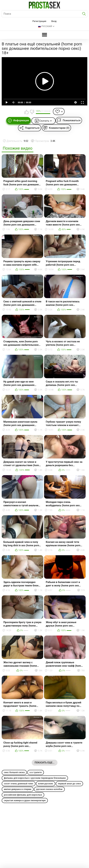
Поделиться (32, 128)
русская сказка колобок (49, 789)
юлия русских (46, 784)
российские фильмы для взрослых (23, 795)
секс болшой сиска (14, 772)
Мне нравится (27, 112)
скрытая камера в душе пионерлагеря (25, 800)
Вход (54, 21)
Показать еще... (44, 763)
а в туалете (36, 772)
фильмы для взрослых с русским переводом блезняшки (35, 778)
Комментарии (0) (59, 128)
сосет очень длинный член (19, 784)
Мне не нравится (32, 112)
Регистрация (39, 21)
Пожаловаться (72, 120)
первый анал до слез (69, 784)
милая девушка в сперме (18, 789)
